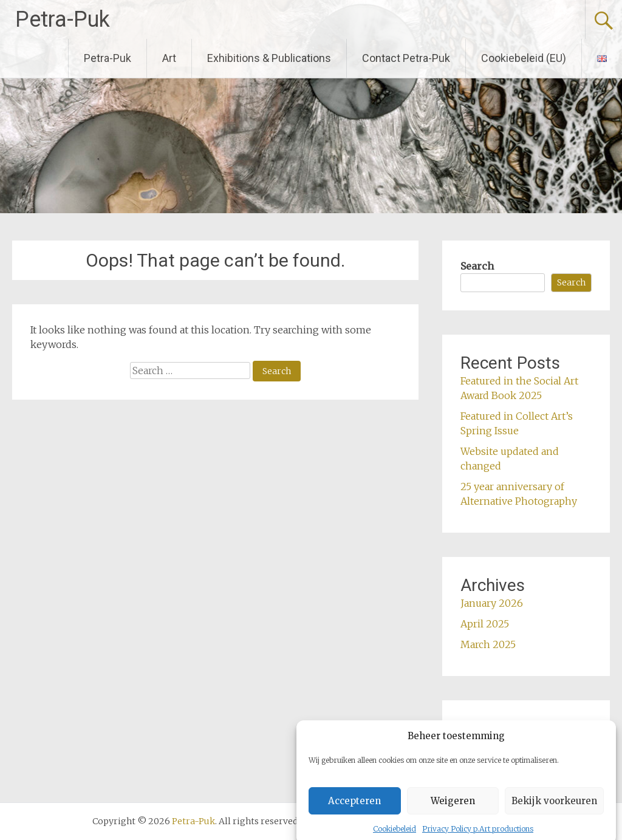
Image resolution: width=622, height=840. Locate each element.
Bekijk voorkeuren (554, 809)
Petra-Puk (63, 19)
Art (169, 58)
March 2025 (488, 644)
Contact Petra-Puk (406, 58)
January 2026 (492, 603)
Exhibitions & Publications (269, 58)
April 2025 (485, 624)
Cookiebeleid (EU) (524, 58)
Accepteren (354, 809)
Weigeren (453, 809)
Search (477, 266)
